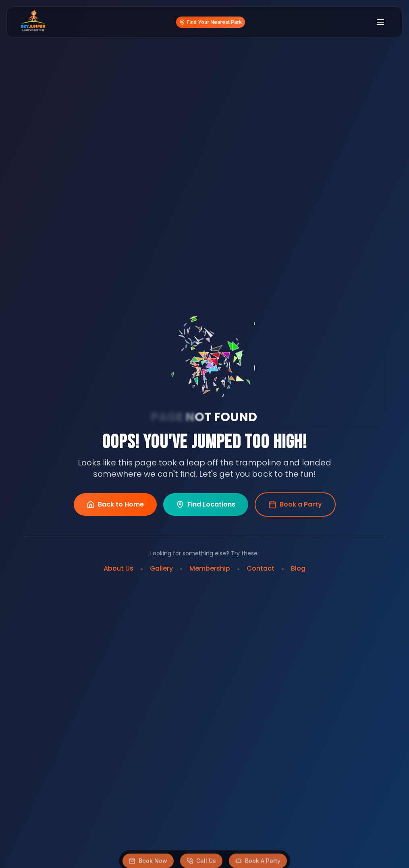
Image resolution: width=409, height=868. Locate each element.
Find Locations (206, 505)
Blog (298, 568)
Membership (210, 568)
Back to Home (115, 505)
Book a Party (295, 504)
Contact (261, 568)
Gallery (161, 568)
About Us (118, 568)
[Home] (33, 22)
